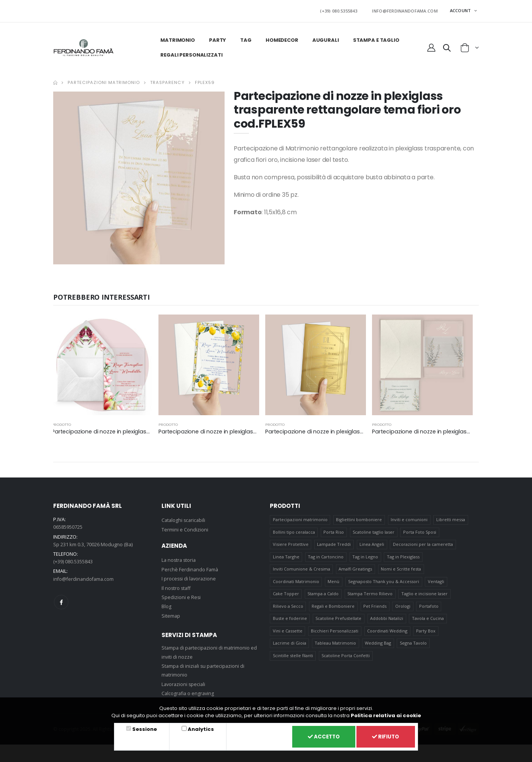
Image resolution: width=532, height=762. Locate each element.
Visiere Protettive (291, 544)
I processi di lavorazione (190, 577)
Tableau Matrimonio (336, 647)
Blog (166, 605)
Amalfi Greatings (356, 570)
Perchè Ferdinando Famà (190, 568)
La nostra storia (180, 558)
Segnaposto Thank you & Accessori (384, 583)
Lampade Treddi (334, 544)
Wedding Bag (378, 647)
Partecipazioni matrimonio (104, 81)
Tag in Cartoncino (326, 557)
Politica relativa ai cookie (386, 714)
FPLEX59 (205, 81)
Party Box (426, 635)
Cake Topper (286, 596)
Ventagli (436, 583)
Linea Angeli (372, 544)
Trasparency (167, 81)
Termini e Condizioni (185, 528)
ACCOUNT (461, 10)
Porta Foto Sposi (420, 531)
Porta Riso (334, 531)
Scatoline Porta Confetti (346, 660)
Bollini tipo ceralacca (294, 531)
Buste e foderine (290, 622)
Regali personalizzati (191, 53)
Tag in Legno (366, 557)
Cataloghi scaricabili (184, 519)
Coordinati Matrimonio (296, 583)
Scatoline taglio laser (374, 531)
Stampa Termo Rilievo (370, 596)
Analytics (198, 728)
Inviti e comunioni (409, 518)
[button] (447, 47)
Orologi (403, 609)
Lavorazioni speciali (184, 682)
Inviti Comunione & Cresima (302, 570)
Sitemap (171, 614)
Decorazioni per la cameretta (423, 544)
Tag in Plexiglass (404, 557)
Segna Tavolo (414, 647)
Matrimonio (177, 39)
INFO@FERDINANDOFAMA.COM (408, 10)
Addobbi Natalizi (387, 622)
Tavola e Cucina (428, 622)
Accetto (320, 736)
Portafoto (429, 609)
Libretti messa (451, 518)
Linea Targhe (286, 557)
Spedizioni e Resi (181, 596)
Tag (245, 39)
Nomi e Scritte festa (401, 570)
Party (217, 39)
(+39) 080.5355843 (348, 10)
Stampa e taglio (375, 39)
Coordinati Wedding (388, 635)
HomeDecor (282, 39)
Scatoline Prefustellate (339, 622)
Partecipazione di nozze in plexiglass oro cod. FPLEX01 (338, 430)
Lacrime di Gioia (290, 647)
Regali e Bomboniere (333, 609)
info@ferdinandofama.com (85, 577)
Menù (334, 583)
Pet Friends (375, 609)
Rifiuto (385, 736)
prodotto (61, 423)
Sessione (144, 728)
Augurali (325, 39)
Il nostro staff (177, 586)
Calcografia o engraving (189, 692)
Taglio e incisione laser (425, 596)
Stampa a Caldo (323, 596)
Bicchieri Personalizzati (335, 635)
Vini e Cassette (288, 635)
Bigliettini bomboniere (359, 518)
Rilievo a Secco (288, 609)
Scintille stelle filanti (293, 660)
